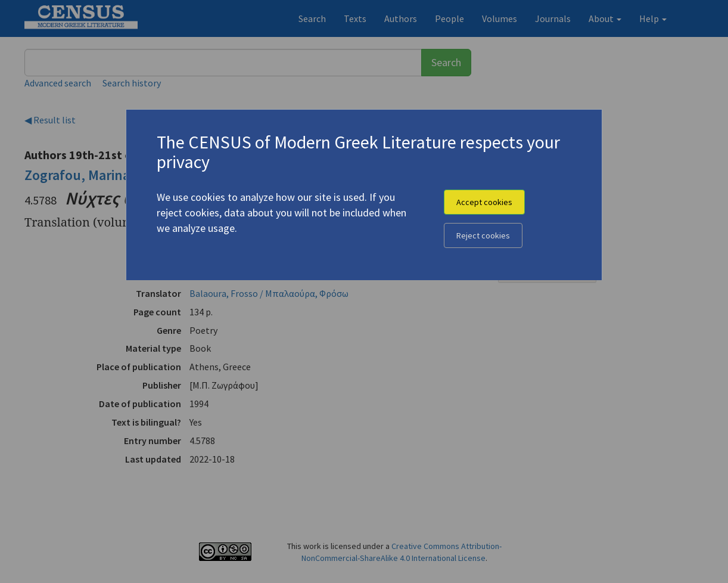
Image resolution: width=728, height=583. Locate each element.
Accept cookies (484, 202)
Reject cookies (483, 235)
